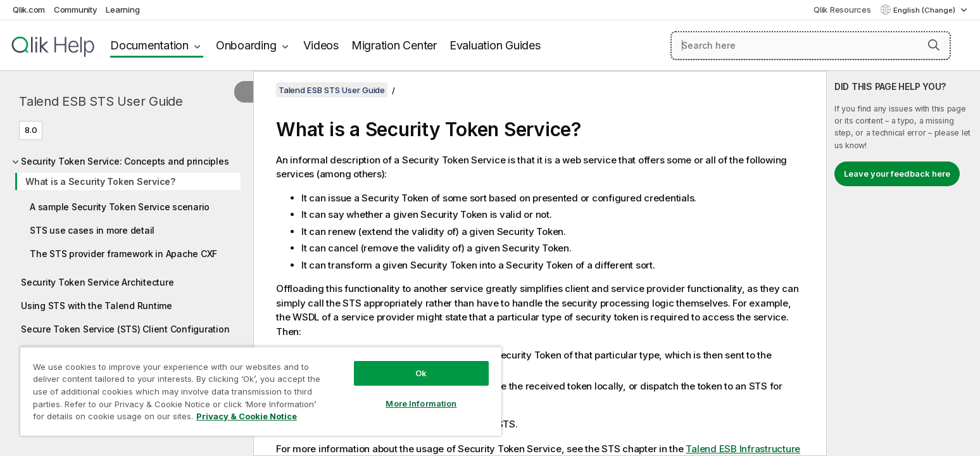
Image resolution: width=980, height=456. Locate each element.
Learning (123, 9)
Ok (421, 373)
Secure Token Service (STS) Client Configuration (125, 329)
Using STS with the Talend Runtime (97, 306)
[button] (934, 45)
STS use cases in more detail (92, 230)
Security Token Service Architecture (97, 282)
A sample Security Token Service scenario (120, 207)
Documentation (149, 45)
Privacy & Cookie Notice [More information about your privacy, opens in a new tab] (247, 416)
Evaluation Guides (495, 45)
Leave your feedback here (897, 174)
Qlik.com (29, 9)
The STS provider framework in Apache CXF (123, 254)
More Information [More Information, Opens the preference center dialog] (421, 403)
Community (76, 9)
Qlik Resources (842, 9)
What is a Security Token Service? (100, 181)
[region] (261, 391)
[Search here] (811, 46)
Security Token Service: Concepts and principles (125, 161)
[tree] (127, 242)
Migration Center (394, 45)
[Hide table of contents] (244, 92)
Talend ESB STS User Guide (101, 101)
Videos (321, 45)
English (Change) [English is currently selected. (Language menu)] (925, 10)
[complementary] (903, 263)
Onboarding (246, 45)
